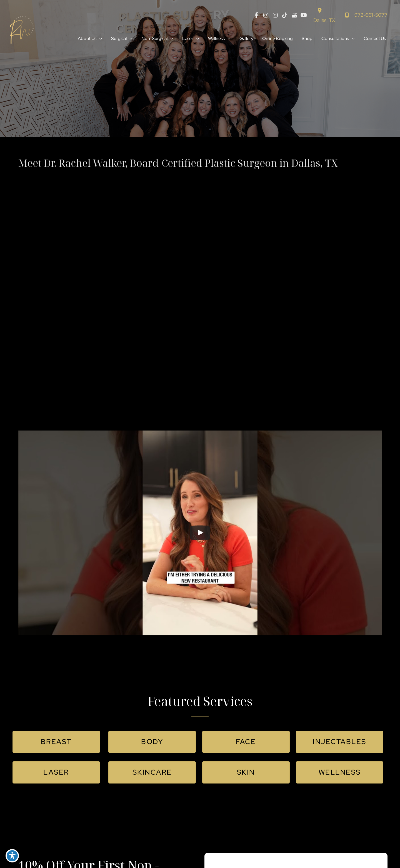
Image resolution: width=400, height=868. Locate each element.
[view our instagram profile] (266, 15)
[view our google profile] (294, 15)
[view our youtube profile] (304, 15)
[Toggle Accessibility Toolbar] (12, 856)
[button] (99, 39)
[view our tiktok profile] (285, 15)
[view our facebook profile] (256, 15)
